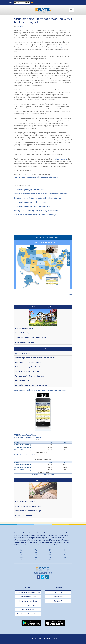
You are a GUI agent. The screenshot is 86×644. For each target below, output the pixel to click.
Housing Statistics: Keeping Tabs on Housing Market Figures (36, 211)
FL (36, 550)
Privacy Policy (58, 597)
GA (21, 550)
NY (50, 550)
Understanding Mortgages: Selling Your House (31, 202)
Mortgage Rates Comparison (25, 342)
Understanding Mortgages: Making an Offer (30, 190)
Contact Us (58, 601)
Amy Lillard (20, 26)
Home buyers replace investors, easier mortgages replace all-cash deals (41, 194)
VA (65, 557)
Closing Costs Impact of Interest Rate (28, 506)
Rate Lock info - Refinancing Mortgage (28, 362)
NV (36, 555)
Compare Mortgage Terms (24, 515)
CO (65, 559)
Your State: (8, 3)
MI (36, 557)
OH (21, 555)
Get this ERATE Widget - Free (43, 475)
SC (21, 559)
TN (50, 559)
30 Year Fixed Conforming (23, 445)
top (71, 295)
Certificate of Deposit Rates (28, 614)
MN (21, 557)
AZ (21, 552)
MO (36, 559)
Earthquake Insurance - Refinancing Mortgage (31, 385)
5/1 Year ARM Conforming (23, 470)
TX (65, 552)
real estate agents (58, 47)
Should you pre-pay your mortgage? (28, 371)
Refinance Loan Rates (28, 597)
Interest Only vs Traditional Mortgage (28, 511)
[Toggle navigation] (71, 10)
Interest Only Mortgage (23, 333)
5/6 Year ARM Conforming (23, 450)
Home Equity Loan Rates (28, 601)
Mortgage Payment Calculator (25, 502)
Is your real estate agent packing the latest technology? (35, 215)
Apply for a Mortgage (23, 353)
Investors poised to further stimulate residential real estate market (39, 198)
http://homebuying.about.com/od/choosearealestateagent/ (36, 177)
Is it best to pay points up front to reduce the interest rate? (35, 358)
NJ (50, 557)
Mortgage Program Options (25, 328)
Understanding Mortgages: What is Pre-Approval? (32, 206)
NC (50, 552)
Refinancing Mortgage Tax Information (29, 367)
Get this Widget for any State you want (29, 455)
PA (50, 555)
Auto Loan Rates (28, 610)
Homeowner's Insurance (24, 380)
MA (36, 552)
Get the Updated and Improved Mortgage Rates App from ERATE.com (40, 390)
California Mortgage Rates (43, 440)
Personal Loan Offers (28, 605)
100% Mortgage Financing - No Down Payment (31, 337)
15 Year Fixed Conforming (23, 447)
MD (65, 555)
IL (65, 550)
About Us (58, 592)
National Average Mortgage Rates (43, 460)
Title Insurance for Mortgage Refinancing (30, 376)
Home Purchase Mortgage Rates (28, 592)
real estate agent (60, 159)
